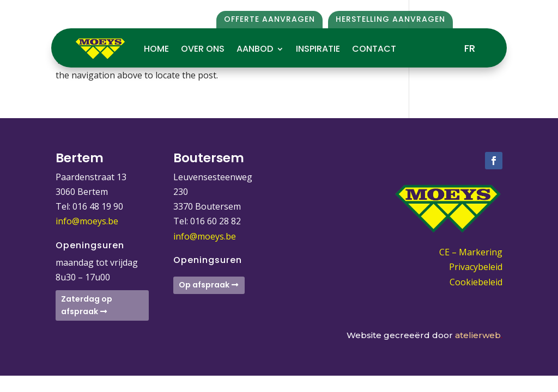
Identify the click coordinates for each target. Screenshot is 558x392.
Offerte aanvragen (269, 19)
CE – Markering (471, 252)
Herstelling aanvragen (390, 19)
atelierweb (479, 335)
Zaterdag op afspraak (87, 305)
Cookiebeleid (476, 282)
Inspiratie (318, 49)
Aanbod (255, 49)
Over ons (203, 49)
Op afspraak (204, 285)
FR (470, 48)
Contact (374, 49)
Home (156, 49)
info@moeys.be (87, 221)
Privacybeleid (476, 267)
